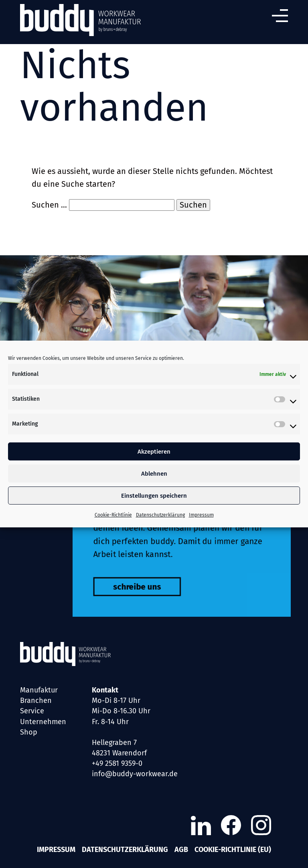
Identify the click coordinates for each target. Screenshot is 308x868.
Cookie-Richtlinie (113, 515)
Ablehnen (154, 474)
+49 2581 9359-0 (117, 763)
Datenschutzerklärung (160, 515)
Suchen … (49, 205)
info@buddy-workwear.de (135, 774)
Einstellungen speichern (154, 496)
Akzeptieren (154, 452)
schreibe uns (132, 595)
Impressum (201, 515)
